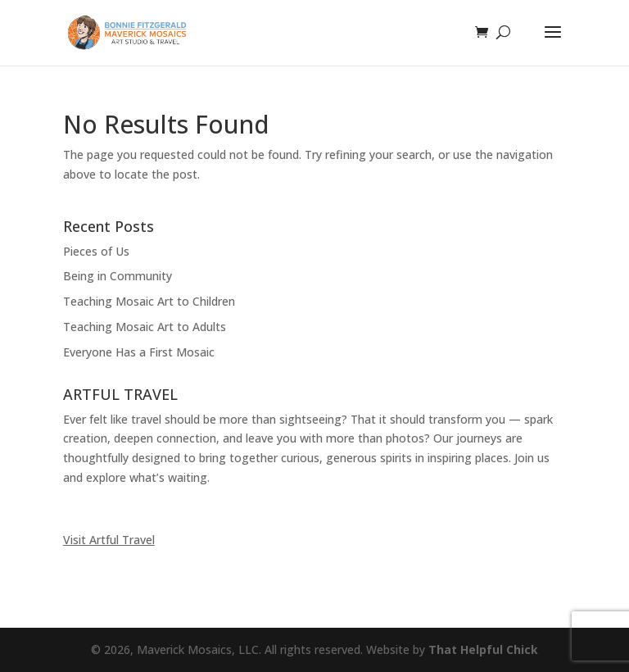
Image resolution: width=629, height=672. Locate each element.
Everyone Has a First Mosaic (139, 352)
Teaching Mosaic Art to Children (149, 301)
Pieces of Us (96, 251)
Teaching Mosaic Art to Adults (145, 327)
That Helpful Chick (483, 649)
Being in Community (118, 276)
